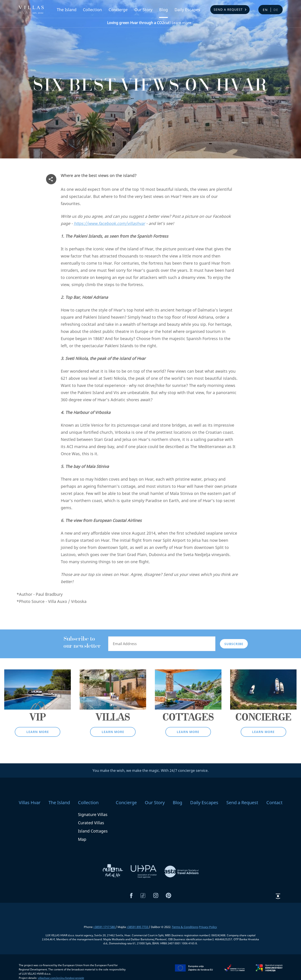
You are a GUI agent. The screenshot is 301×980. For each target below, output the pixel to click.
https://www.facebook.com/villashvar (109, 223)
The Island (67, 10)
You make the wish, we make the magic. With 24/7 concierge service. (150, 770)
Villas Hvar (30, 802)
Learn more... (150, 23)
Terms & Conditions (185, 927)
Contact (274, 802)
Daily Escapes (187, 10)
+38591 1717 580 (104, 927)
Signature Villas (93, 814)
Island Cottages (93, 831)
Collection (92, 10)
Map (82, 839)
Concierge (118, 10)
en (265, 10)
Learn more (38, 732)
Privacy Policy (208, 927)
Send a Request (228, 9)
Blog (163, 10)
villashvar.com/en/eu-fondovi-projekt (61, 978)
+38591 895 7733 (138, 927)
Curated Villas (91, 823)
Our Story (143, 10)
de (276, 10)
